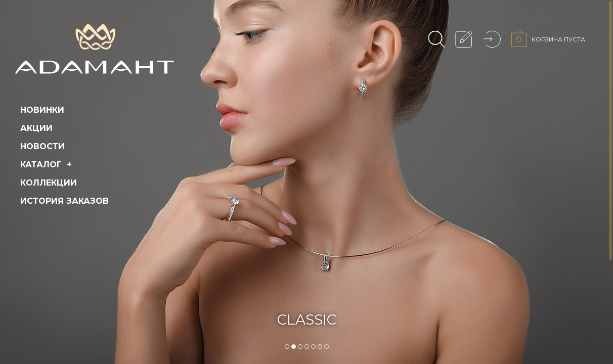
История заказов (64, 201)
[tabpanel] (306, 182)
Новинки (42, 110)
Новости (42, 146)
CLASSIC (307, 320)
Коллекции (49, 183)
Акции (36, 128)
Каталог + (47, 165)
